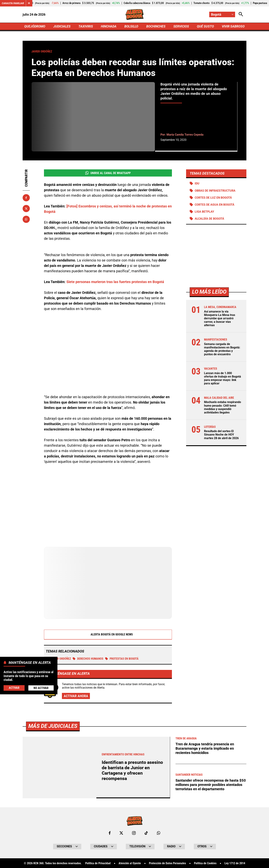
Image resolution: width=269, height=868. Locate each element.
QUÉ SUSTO (205, 26)
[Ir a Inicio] (134, 15)
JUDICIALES (62, 26)
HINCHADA (109, 26)
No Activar (41, 688)
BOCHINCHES (156, 26)
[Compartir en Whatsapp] (26, 219)
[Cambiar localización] (222, 14)
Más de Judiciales (53, 852)
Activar (14, 688)
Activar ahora (76, 696)
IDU (197, 183)
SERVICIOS (181, 26)
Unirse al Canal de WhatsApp (108, 173)
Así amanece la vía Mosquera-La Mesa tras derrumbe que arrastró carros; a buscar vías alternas (220, 318)
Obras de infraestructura (215, 191)
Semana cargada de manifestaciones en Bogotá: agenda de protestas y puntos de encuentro (222, 349)
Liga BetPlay (204, 212)
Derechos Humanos (88, 659)
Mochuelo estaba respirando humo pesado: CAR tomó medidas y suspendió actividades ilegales (223, 407)
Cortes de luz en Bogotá (213, 198)
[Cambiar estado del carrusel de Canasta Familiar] (29, 3)
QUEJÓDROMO (35, 26)
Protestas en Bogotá (122, 659)
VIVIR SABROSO (233, 26)
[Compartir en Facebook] (26, 198)
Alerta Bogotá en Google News (108, 635)
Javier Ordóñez (58, 659)
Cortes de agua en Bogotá (215, 205)
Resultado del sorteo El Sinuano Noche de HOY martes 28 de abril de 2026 (221, 435)
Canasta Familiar (13, 3)
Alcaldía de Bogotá (209, 219)
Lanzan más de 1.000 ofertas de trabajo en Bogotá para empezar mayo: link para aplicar (223, 378)
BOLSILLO (131, 26)
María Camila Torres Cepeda (185, 135)
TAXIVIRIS (86, 26)
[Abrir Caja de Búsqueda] (241, 14)
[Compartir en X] (26, 209)
